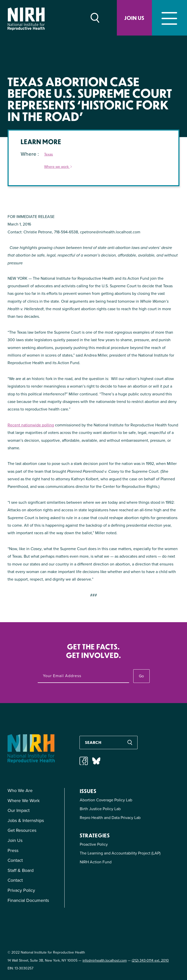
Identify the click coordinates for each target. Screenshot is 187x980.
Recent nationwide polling (31, 425)
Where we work (58, 167)
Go (141, 676)
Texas (49, 155)
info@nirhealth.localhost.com (105, 960)
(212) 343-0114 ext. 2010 (150, 960)
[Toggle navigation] (169, 18)
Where (29, 154)
